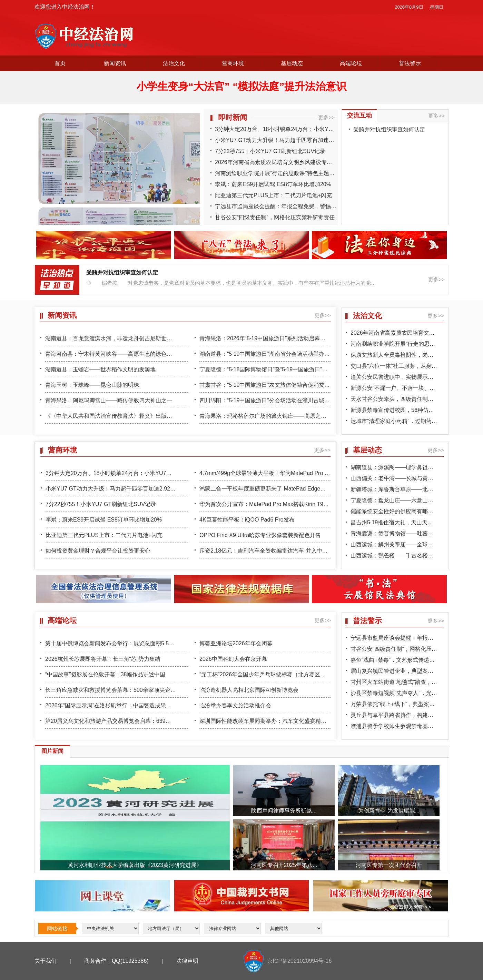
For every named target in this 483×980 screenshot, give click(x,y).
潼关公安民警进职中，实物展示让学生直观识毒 (408, 377)
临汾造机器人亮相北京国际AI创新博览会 (249, 690)
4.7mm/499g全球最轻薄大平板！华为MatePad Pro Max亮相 (273, 473)
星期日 (437, 7)
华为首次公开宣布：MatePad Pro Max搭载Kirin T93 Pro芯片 (273, 504)
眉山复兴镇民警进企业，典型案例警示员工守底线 (411, 671)
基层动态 (292, 63)
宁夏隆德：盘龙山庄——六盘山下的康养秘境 (406, 500)
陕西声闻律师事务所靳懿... (284, 811)
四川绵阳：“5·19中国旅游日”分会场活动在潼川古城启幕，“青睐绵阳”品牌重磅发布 (299, 400)
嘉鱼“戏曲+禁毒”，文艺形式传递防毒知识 (401, 660)
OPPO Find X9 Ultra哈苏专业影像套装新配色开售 (260, 535)
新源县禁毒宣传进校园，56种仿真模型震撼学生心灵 (414, 410)
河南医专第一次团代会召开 (389, 865)
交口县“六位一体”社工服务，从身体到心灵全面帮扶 (413, 366)
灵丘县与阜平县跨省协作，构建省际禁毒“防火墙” (410, 715)
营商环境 (233, 63)
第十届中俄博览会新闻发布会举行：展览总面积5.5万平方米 (118, 643)
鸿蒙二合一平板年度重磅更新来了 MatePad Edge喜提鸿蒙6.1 (275, 489)
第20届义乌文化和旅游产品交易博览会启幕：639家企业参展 (119, 721)
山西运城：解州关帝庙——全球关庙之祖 (400, 544)
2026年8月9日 (409, 7)
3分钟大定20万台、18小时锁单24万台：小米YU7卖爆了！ (286, 129)
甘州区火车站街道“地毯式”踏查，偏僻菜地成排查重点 (416, 682)
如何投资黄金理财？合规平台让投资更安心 (98, 551)
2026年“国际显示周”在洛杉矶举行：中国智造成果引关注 (114, 705)
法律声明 (187, 961)
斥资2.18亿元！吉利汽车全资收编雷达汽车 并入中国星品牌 (272, 551)
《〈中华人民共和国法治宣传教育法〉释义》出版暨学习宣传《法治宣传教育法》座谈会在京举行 (164, 416)
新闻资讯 (115, 63)
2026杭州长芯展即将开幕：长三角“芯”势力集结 (103, 659)
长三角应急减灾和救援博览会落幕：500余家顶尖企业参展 (116, 690)
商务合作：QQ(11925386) (116, 961)
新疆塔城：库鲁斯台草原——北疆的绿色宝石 (406, 489)
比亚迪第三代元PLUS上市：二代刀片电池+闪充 (273, 195)
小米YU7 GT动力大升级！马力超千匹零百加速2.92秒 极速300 (291, 140)
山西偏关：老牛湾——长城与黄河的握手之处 (406, 478)
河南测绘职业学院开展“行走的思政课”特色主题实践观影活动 (289, 173)
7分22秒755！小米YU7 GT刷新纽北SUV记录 (270, 151)
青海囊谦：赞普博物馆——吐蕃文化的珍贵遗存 (408, 533)
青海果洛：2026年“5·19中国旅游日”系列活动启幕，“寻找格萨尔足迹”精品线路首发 (300, 338)
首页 (60, 63)
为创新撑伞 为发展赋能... (389, 811)
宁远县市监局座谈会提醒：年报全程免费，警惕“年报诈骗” (286, 206)
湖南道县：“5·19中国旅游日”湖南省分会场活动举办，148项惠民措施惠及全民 (294, 354)
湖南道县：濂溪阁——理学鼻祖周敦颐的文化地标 (411, 467)
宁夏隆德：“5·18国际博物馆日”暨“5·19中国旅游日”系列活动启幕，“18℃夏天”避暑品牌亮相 (310, 369)
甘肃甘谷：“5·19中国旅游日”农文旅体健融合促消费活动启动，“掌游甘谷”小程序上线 (302, 385)
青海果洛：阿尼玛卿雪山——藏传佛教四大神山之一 (109, 400)
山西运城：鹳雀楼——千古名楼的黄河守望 (403, 555)
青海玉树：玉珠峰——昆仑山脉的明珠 (92, 385)
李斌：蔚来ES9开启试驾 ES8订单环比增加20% (273, 184)
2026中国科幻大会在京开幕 (233, 659)
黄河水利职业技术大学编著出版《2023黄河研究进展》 (135, 865)
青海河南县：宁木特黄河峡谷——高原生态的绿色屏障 (111, 354)
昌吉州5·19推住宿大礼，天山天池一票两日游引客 (411, 522)
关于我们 (46, 961)
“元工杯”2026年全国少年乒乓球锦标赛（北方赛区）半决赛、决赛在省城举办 (293, 674)
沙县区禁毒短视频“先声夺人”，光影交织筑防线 (408, 693)
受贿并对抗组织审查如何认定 (389, 129)
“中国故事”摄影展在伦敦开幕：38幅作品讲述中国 (105, 674)
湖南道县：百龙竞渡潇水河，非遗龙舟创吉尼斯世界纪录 (114, 338)
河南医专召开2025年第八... (284, 865)
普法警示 (410, 63)
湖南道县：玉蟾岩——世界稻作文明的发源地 (100, 369)
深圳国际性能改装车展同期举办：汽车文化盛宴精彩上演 (268, 721)
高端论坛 (351, 63)
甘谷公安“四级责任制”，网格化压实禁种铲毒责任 (275, 217)
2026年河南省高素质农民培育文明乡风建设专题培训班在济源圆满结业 (301, 162)
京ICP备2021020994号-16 (300, 961)
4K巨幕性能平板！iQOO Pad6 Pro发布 (247, 520)
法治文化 (174, 63)
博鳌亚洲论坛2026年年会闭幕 (236, 643)
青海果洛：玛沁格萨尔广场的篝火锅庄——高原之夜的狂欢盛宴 (277, 416)
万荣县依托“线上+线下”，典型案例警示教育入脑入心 (415, 704)
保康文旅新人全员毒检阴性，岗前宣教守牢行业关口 (414, 355)
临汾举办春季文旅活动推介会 (235, 705)
